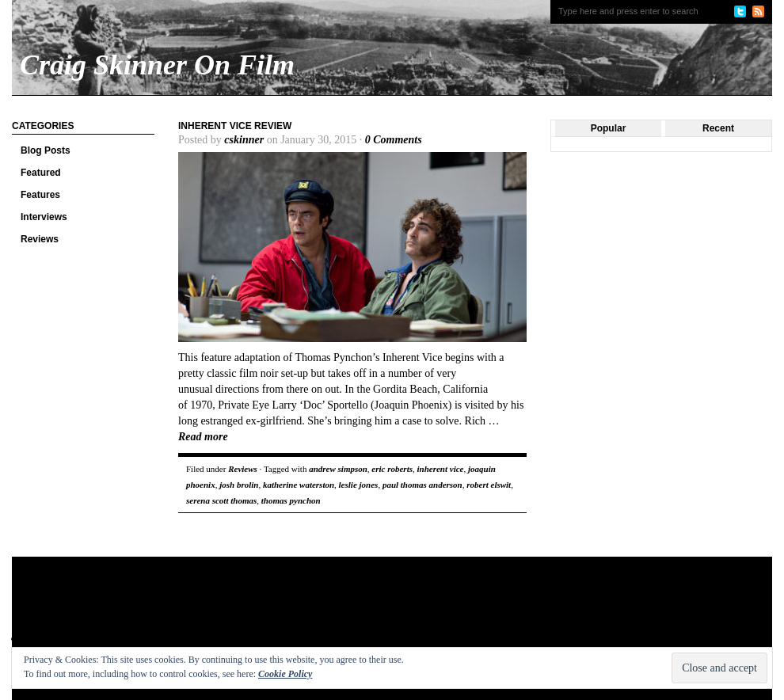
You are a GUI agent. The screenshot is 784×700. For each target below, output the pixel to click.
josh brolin (239, 485)
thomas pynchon (291, 500)
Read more (203, 437)
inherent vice (440, 469)
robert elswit (489, 485)
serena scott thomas (221, 500)
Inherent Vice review (235, 126)
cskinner (244, 140)
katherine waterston (299, 485)
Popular (609, 128)
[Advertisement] (316, 608)
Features (40, 195)
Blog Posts (46, 150)
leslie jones (359, 485)
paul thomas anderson (422, 485)
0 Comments (394, 140)
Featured (41, 173)
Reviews (40, 239)
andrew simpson (338, 469)
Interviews (44, 217)
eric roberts (392, 469)
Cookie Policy (285, 674)
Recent (718, 128)
